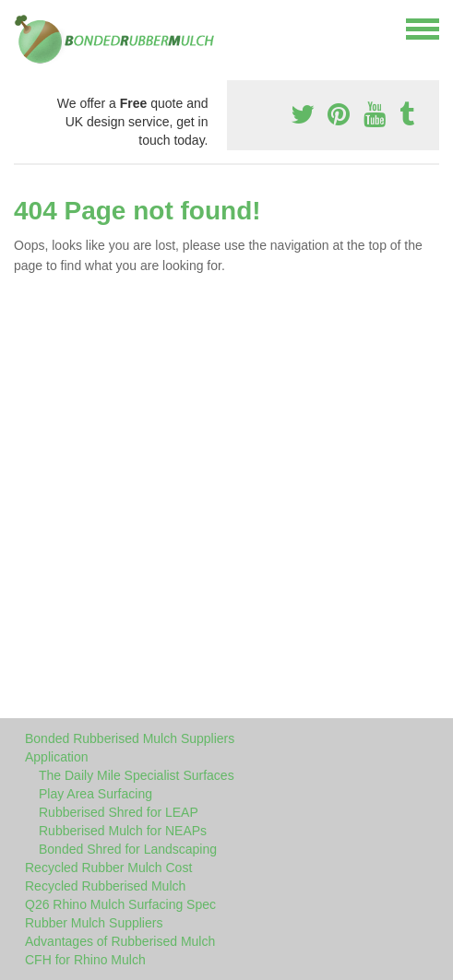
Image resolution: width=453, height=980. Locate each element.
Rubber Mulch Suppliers (94, 923)
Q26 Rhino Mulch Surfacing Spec (120, 904)
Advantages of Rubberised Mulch (120, 941)
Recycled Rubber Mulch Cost (108, 868)
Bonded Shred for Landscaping (128, 849)
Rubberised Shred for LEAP (119, 812)
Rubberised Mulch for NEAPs (123, 831)
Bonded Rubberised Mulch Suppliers (130, 738)
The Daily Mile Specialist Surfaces (137, 775)
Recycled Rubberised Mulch (105, 886)
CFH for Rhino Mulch (85, 960)
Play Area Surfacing (95, 794)
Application (57, 757)
